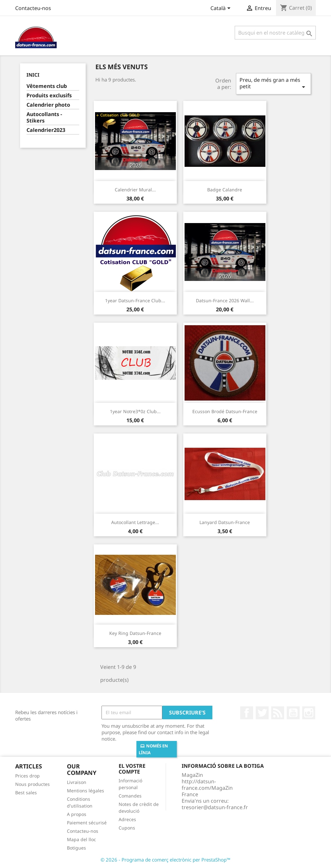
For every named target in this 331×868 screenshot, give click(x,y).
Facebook (247, 713)
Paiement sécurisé (87, 823)
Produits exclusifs (49, 96)
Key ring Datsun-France (135, 633)
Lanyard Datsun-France (225, 522)
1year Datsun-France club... (135, 300)
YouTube (293, 713)
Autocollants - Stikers (44, 118)
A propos (77, 814)
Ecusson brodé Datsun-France (225, 411)
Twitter (262, 713)
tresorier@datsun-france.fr (215, 807)
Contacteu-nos (33, 8)
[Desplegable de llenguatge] (222, 9)
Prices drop (27, 776)
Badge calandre (225, 190)
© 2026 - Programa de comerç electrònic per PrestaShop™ (165, 860)
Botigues (76, 848)
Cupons (127, 828)
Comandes (130, 796)
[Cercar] (275, 33)
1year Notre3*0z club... (135, 411)
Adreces (127, 819)
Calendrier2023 (46, 130)
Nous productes (32, 784)
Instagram (309, 713)
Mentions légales (85, 791)
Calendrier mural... (135, 190)
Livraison (77, 782)
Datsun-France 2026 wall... (225, 300)
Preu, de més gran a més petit (273, 84)
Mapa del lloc (81, 839)
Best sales (26, 793)
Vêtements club (47, 86)
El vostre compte (132, 769)
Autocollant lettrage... (135, 522)
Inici (33, 75)
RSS (278, 713)
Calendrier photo (48, 105)
